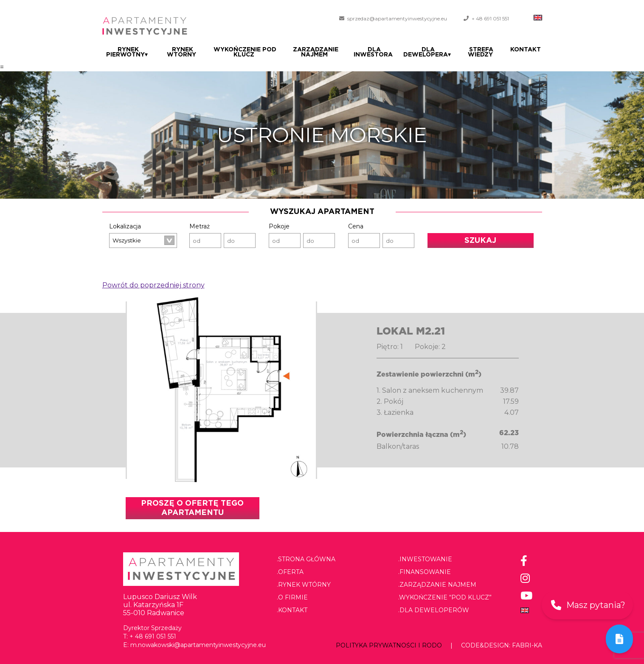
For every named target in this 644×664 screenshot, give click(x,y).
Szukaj (480, 241)
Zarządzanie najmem (317, 52)
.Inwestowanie (425, 559)
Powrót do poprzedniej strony (153, 285)
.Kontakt (292, 610)
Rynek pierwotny (127, 52)
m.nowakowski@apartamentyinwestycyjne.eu (198, 645)
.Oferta (290, 572)
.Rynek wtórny (304, 585)
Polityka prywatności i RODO (389, 645)
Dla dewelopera (430, 52)
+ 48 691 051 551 (490, 18)
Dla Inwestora (377, 52)
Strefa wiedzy (483, 52)
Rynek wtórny (181, 52)
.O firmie (292, 597)
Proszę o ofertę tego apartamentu (192, 508)
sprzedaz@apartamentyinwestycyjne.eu (397, 18)
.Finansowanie (425, 572)
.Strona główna (306, 559)
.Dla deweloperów (434, 610)
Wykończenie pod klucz (245, 52)
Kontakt (527, 50)
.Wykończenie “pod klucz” (445, 597)
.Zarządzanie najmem (437, 585)
